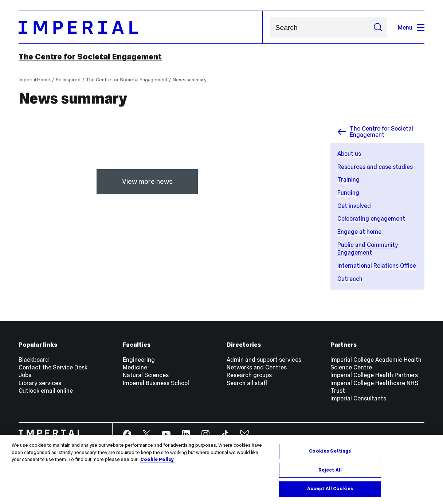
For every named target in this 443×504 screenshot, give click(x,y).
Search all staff (247, 383)
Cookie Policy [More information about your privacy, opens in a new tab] (157, 460)
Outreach (350, 279)
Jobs (25, 375)
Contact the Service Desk (53, 367)
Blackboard (34, 360)
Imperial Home (34, 80)
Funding (348, 193)
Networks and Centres (257, 367)
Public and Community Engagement (368, 249)
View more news (147, 181)
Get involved (354, 206)
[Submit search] (378, 27)
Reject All (330, 470)
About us (349, 154)
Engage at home (359, 232)
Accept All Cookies (330, 489)
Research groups (249, 375)
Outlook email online (46, 391)
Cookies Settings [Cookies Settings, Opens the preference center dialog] (330, 451)
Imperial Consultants (358, 398)
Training (348, 179)
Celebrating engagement (371, 218)
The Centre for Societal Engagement (90, 57)
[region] (221, 469)
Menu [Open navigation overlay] (411, 27)
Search (270, 28)
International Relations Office (377, 265)
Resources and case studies (375, 167)
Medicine (135, 367)
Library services (40, 383)
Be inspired (68, 80)
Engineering (139, 360)
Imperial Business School (156, 383)
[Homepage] (141, 28)
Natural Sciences (146, 375)
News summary (190, 80)
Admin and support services (264, 360)
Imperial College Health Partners (374, 375)
